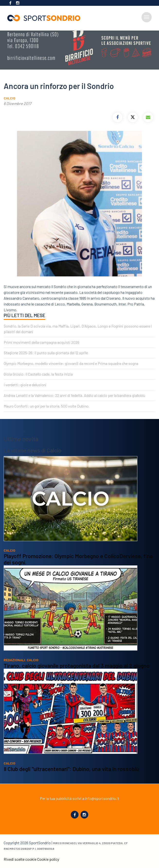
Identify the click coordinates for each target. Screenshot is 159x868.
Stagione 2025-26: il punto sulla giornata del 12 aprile (46, 353)
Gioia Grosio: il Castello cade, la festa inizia (38, 374)
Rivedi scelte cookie (20, 859)
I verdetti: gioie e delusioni (25, 385)
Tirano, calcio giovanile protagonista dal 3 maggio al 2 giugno (77, 666)
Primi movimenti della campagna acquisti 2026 (41, 342)
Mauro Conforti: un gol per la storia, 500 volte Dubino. (47, 406)
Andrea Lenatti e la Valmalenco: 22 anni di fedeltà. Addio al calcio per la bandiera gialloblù (74, 395)
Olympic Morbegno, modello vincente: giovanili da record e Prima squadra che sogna (71, 363)
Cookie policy (48, 859)
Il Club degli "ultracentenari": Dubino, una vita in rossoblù (71, 769)
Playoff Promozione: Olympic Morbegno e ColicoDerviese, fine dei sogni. (78, 559)
